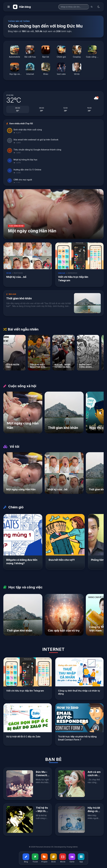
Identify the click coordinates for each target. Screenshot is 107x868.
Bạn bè (54, 759)
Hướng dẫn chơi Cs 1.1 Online (27, 170)
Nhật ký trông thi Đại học (25, 160)
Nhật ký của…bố (16, 277)
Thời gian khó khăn (19, 298)
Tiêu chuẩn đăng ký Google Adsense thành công (37, 150)
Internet (54, 649)
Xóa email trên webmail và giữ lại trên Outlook (36, 140)
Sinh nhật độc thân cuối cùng (28, 130)
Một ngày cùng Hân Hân (32, 231)
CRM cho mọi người (23, 180)
